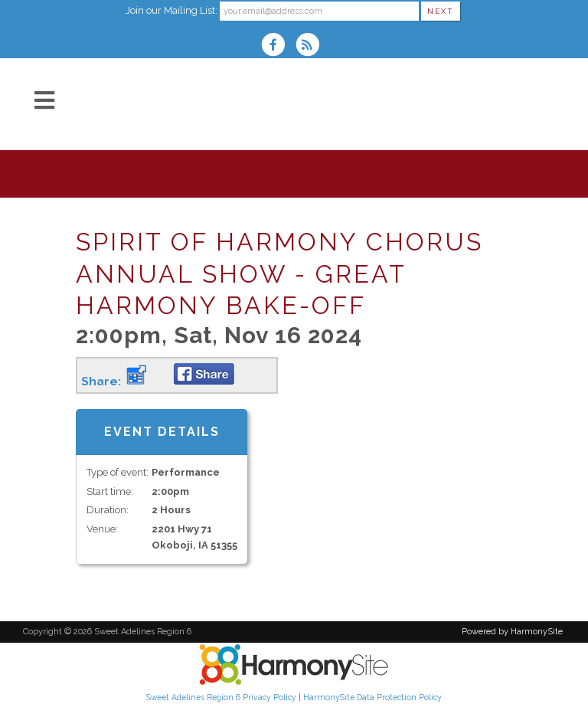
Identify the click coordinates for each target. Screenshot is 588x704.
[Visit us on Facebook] (278, 46)
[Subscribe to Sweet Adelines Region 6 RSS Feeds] (311, 46)
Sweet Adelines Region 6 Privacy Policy (221, 697)
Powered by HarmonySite (512, 632)
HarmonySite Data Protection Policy (372, 697)
